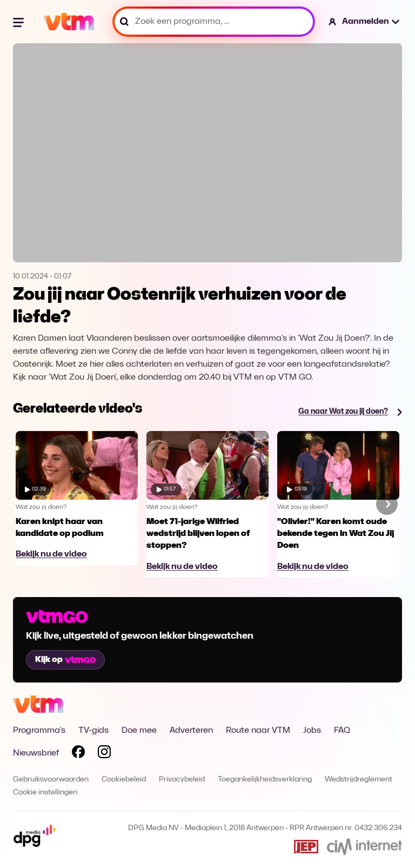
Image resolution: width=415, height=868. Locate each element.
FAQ (342, 731)
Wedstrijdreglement (359, 780)
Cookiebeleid (124, 780)
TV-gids (93, 731)
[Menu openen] (19, 22)
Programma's (39, 731)
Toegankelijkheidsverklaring (265, 780)
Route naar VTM (258, 731)
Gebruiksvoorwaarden (51, 780)
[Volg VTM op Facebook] (78, 754)
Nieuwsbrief (36, 753)
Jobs (312, 731)
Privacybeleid (182, 780)
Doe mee (139, 731)
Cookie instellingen (45, 793)
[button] (364, 22)
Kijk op (65, 660)
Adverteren (191, 731)
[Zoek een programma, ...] (214, 22)
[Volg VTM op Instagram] (104, 754)
